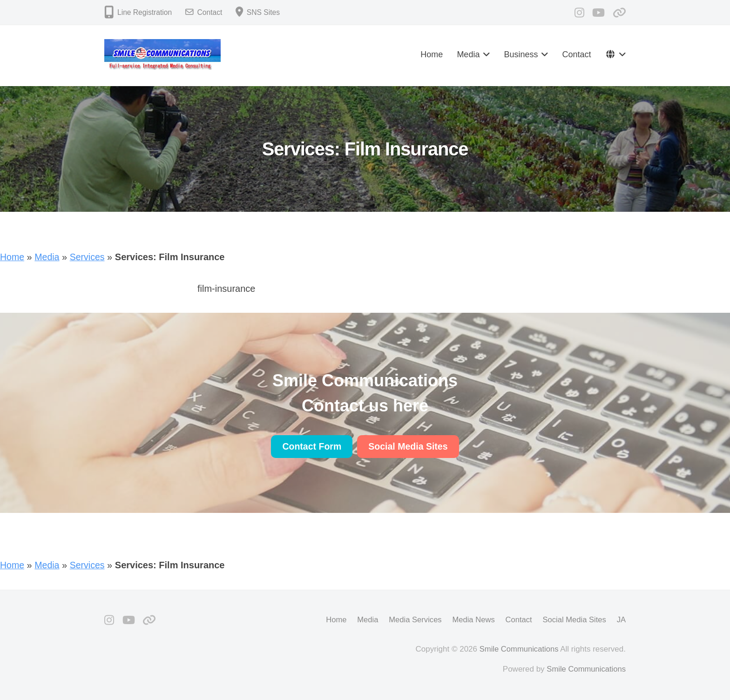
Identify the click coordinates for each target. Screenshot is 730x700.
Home (432, 54)
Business (521, 54)
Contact (212, 12)
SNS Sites (266, 12)
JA (621, 619)
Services (89, 257)
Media (468, 54)
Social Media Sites (574, 619)
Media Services (411, 619)
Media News (471, 619)
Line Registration (145, 12)
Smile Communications (518, 649)
